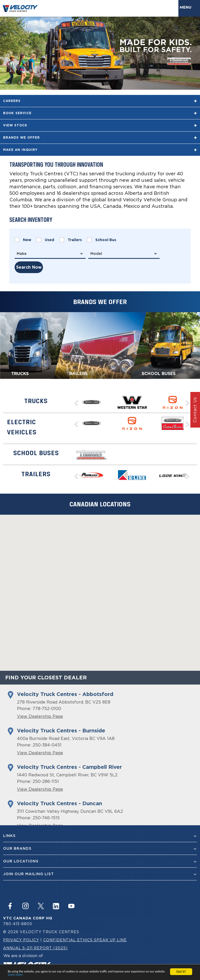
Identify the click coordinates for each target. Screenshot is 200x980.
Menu (187, 7)
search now (29, 267)
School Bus (102, 240)
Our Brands (100, 849)
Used (45, 240)
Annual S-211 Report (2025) (35, 948)
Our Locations (100, 861)
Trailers (71, 240)
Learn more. (15, 975)
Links (100, 836)
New (23, 240)
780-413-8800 (18, 924)
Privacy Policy (21, 940)
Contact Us (195, 410)
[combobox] (50, 254)
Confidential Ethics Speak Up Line (85, 940)
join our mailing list (100, 874)
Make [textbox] (22, 254)
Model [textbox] (96, 254)
